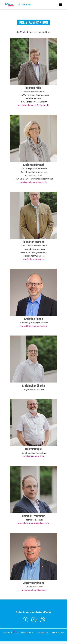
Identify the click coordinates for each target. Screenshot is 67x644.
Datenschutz (58, 632)
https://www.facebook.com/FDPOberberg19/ (26, 620)
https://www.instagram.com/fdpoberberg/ (42, 620)
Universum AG (26, 632)
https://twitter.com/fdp (34, 620)
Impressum (43, 632)
